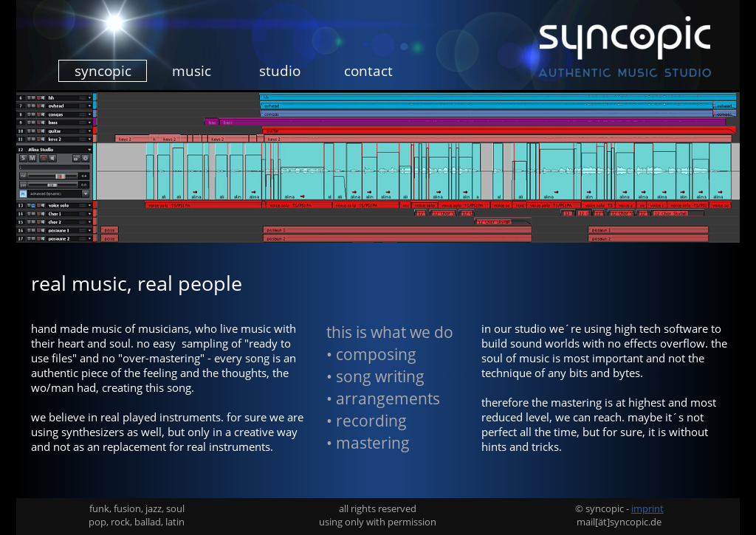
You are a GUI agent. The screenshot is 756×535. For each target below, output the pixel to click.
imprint (647, 508)
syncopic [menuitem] (103, 71)
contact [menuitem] (368, 71)
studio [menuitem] (280, 71)
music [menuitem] (192, 71)
